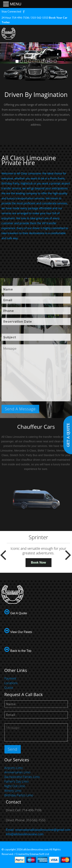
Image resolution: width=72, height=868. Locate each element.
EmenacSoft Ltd (39, 854)
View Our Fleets (21, 632)
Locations (11, 683)
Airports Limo (14, 768)
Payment (10, 678)
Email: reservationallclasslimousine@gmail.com (38, 830)
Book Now (38, 562)
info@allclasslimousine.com (25, 834)
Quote (9, 688)
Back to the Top (21, 651)
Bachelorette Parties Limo (22, 777)
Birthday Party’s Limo (19, 795)
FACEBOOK (24, 11)
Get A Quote (19, 613)
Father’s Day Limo (17, 781)
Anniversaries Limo (17, 772)
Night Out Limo (15, 786)
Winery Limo (13, 791)
